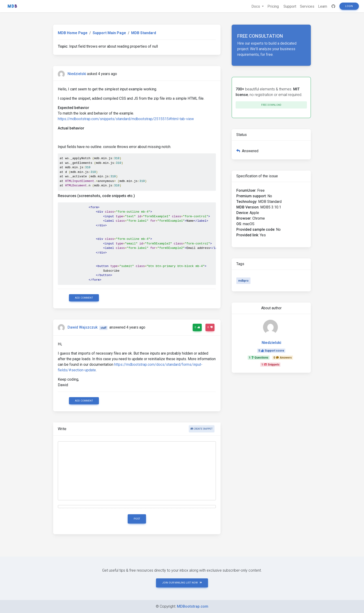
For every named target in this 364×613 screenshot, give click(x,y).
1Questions (259, 358)
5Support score (271, 351)
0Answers (283, 358)
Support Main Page (109, 33)
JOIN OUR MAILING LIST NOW (182, 583)
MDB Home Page (73, 33)
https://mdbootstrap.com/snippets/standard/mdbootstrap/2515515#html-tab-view (126, 119)
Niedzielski (77, 74)
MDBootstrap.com (193, 606)
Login (349, 6)
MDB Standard (144, 33)
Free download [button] (271, 105)
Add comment (84, 298)
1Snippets (270, 365)
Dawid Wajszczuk (83, 328)
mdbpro (243, 281)
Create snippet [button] (202, 429)
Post (137, 519)
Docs (256, 6)
